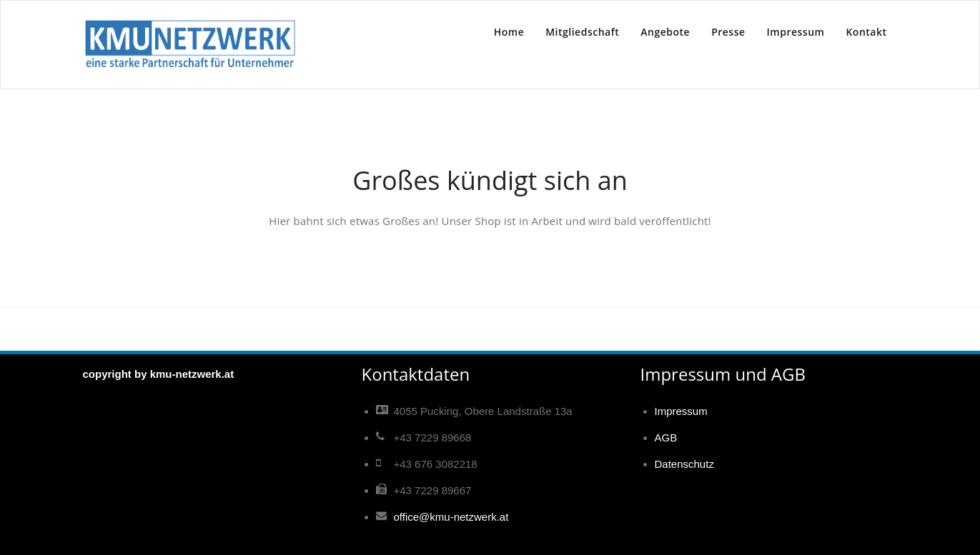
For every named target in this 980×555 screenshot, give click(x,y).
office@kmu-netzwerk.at (451, 517)
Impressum (796, 32)
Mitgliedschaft (582, 32)
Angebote (665, 32)
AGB (666, 437)
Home (509, 32)
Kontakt (866, 32)
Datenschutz (684, 464)
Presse (728, 32)
